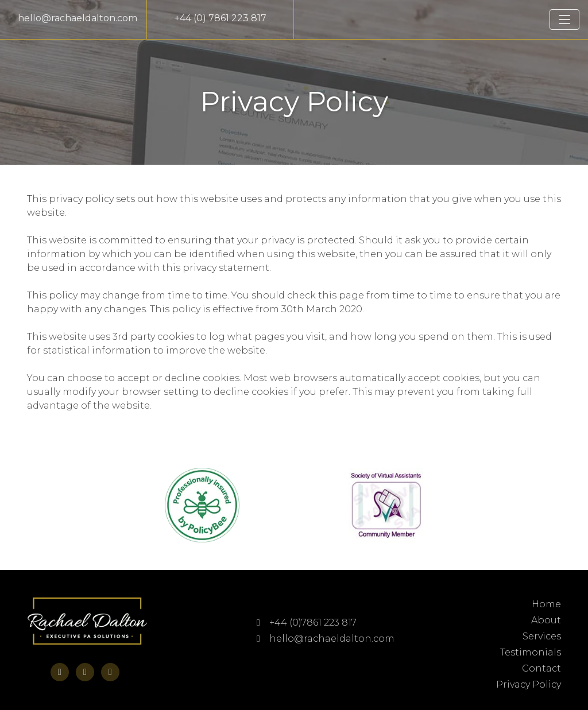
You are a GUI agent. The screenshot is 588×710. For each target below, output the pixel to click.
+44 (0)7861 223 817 (307, 622)
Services (542, 636)
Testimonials (531, 652)
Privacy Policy (529, 684)
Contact (541, 668)
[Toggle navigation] (564, 20)
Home (546, 604)
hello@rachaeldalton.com (78, 18)
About (546, 620)
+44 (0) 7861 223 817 (220, 18)
